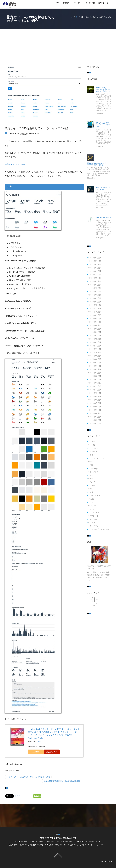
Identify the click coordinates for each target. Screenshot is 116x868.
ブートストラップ (97, 458)
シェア (18, 796)
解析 (97, 600)
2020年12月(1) (95, 275)
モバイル (93, 482)
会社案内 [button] (67, 3)
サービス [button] (78, 3)
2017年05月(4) (95, 369)
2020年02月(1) (95, 281)
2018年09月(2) (95, 315)
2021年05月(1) (95, 264)
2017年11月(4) (95, 349)
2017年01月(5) (95, 383)
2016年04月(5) (95, 413)
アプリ (92, 441)
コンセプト (33, 841)
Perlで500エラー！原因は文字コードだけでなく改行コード (103, 90)
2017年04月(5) (95, 373)
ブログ (92, 455)
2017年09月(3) (95, 356)
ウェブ (92, 523)
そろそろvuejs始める (104, 218)
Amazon (36, 752)
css (90, 600)
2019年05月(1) (95, 291)
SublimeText (94, 513)
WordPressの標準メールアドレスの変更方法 (103, 125)
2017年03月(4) (95, 376)
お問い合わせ (103, 3)
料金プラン (60, 841)
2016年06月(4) (95, 407)
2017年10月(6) (95, 352)
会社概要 (24, 841)
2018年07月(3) (95, 322)
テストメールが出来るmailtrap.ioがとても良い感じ (28, 777)
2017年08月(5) (95, 359)
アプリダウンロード (62, 845)
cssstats (92, 606)
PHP (91, 489)
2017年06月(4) (95, 366)
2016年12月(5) (95, 386)
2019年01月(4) (95, 302)
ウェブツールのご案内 (45, 845)
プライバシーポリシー (99, 845)
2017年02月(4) (95, 380)
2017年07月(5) (95, 363)
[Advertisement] (58, 46)
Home (71, 17)
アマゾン (93, 452)
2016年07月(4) (95, 403)
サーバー (93, 509)
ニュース (93, 485)
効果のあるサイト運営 (28, 845)
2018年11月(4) (95, 308)
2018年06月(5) (95, 325)
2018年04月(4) (95, 332)
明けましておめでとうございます (103, 189)
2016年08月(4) (95, 400)
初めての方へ (13, 845)
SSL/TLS (93, 506)
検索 (91, 502)
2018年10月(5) (95, 312)
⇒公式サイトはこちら (15, 164)
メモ (91, 475)
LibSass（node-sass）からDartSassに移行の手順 (97, 164)
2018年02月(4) (95, 339)
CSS (91, 462)
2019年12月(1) (95, 288)
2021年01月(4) (95, 271)
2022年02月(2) (95, 258)
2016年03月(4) (95, 417)
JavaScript (94, 469)
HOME (57, 3)
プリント (93, 492)
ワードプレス (95, 526)
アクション (94, 448)
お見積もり (74, 845)
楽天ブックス (52, 752)
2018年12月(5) (95, 305)
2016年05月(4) (95, 410)
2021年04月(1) (95, 268)
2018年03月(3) (95, 335)
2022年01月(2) (95, 261)
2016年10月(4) (95, 393)
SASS (92, 499)
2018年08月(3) (95, 319)
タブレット (94, 516)
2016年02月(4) (95, 420)
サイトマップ (85, 845)
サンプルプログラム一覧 (99, 529)
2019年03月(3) (95, 295)
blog (77, 17)
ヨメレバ (39, 742)
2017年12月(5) (95, 346)
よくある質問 (90, 3)
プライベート (95, 496)
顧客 (91, 465)
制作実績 (69, 841)
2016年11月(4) (95, 390)
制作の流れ (50, 841)
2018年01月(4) (95, 342)
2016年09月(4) (95, 396)
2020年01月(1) (95, 285)
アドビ (92, 445)
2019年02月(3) (95, 298)
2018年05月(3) (95, 329)
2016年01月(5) (95, 424)
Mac (91, 479)
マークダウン (95, 472)
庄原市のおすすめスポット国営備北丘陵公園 (63, 781)
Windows (93, 519)
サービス (42, 841)
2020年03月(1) (95, 278)
